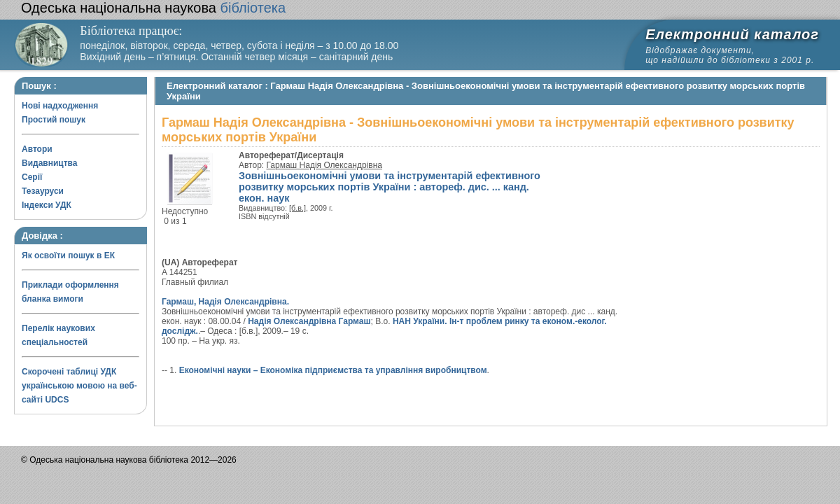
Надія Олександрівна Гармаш (309, 321)
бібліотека (153, 8)
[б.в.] (297, 208)
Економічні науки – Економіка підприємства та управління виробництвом (333, 370)
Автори (37, 149)
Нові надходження (60, 106)
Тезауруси (43, 191)
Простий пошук (54, 120)
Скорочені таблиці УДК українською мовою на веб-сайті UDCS (79, 386)
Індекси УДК (47, 205)
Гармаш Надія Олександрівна (324, 165)
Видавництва (49, 163)
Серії (32, 177)
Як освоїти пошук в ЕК (68, 255)
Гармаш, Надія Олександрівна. (225, 302)
